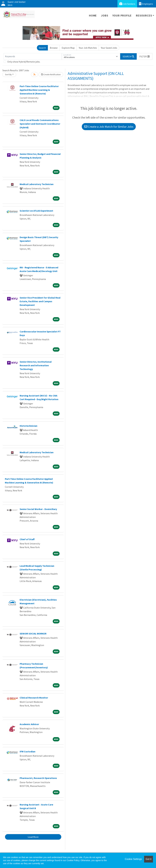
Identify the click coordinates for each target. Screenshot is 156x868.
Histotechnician (28, 426)
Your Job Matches (88, 48)
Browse (54, 48)
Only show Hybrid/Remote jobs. (24, 62)
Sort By (8, 74)
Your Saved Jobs (109, 48)
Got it (149, 859)
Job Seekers (127, 4)
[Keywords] (33, 56)
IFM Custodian (27, 751)
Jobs (105, 15)
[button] (145, 56)
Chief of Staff (27, 539)
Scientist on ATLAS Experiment (36, 211)
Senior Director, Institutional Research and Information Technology (36, 365)
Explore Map (68, 48)
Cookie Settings (133, 859)
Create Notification (51, 74)
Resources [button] (144, 15)
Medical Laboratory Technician (37, 184)
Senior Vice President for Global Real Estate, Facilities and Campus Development (40, 301)
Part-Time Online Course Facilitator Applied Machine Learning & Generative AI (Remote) (39, 90)
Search (42, 48)
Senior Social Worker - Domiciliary (38, 509)
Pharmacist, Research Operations (38, 778)
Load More (33, 837)
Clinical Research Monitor (34, 698)
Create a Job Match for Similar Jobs (109, 127)
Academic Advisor (29, 724)
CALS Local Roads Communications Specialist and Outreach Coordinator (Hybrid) (40, 124)
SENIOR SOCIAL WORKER (33, 634)
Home (93, 15)
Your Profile (122, 15)
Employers (146, 4)
